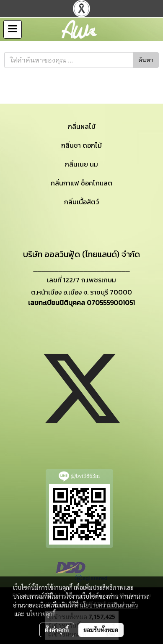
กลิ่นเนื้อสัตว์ (81, 202)
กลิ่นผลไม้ (82, 126)
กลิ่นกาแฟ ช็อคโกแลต (81, 183)
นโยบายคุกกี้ (41, 614)
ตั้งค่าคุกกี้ (57, 630)
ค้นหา (146, 60)
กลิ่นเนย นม (81, 164)
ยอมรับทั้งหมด (101, 630)
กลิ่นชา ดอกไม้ (81, 145)
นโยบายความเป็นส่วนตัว (109, 605)
